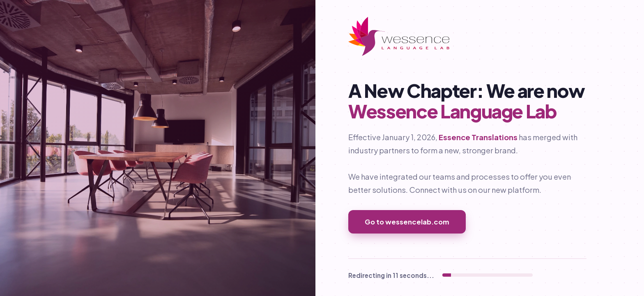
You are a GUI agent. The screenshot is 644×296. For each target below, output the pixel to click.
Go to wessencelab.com (407, 222)
